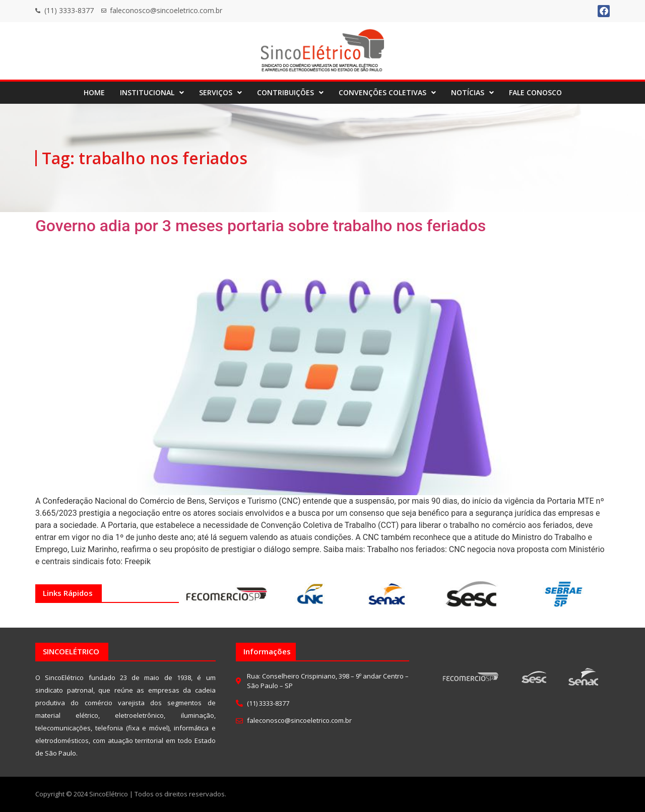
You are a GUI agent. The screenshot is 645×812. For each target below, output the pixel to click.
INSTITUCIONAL (152, 92)
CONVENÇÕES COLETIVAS (387, 92)
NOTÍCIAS (472, 92)
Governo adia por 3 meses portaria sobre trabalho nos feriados (261, 226)
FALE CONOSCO (535, 92)
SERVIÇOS (220, 92)
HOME (94, 92)
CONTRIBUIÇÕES (290, 92)
